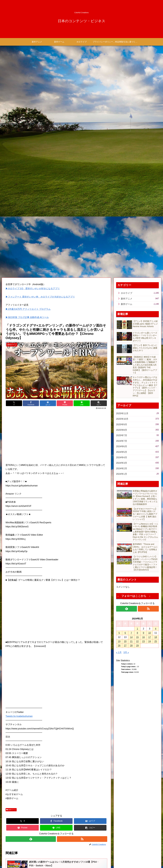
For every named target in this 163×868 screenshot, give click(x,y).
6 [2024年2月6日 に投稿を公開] (125, 432)
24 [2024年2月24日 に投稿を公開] (150, 440)
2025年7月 (137, 234)
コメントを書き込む (56, 837)
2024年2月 (137, 267)
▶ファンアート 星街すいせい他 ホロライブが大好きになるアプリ (40, 96)
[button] (99, 202)
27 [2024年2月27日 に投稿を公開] (125, 445)
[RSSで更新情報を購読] (82, 638)
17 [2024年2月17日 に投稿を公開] (150, 436)
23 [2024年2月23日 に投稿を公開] (143, 440)
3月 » (126, 452)
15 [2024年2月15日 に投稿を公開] (137, 436)
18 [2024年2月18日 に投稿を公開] (156, 436)
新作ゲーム (11, 609)
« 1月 (119, 452)
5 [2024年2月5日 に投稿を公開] (119, 432)
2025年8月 (137, 229)
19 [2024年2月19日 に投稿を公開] (119, 440)
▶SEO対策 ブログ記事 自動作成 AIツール (27, 116)
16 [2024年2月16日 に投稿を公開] (143, 436)
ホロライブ (140, 92)
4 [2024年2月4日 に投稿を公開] (156, 428)
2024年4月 (137, 256)
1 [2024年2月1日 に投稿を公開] (137, 428)
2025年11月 (137, 212)
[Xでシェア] (14, 202)
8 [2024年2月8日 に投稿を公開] (137, 432)
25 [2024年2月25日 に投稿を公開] (156, 440)
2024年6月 (137, 245)
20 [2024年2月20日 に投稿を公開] (125, 440)
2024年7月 (137, 240)
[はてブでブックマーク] (48, 202)
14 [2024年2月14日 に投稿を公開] (131, 436)
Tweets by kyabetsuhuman (19, 515)
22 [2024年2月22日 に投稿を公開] (137, 440)
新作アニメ (140, 98)
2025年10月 (137, 218)
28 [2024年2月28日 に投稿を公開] (131, 445)
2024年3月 (137, 262)
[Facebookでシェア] (31, 202)
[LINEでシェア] (82, 202)
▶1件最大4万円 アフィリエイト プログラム (28, 108)
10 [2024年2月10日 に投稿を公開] (150, 432)
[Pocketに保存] (65, 202)
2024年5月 (137, 251)
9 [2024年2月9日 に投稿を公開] (143, 432)
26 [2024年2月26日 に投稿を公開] (119, 445)
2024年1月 (137, 273)
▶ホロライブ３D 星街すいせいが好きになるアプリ (33, 88)
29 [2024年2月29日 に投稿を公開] (137, 445)
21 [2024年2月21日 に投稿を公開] (131, 440)
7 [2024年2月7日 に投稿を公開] (131, 432)
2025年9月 (137, 223)
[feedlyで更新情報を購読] (31, 638)
